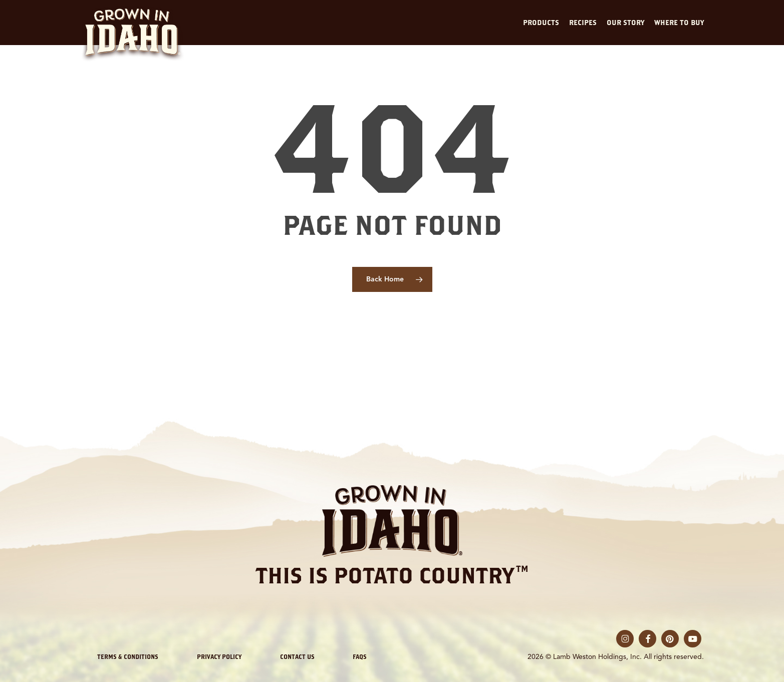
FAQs (360, 656)
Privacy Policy (219, 656)
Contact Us (297, 656)
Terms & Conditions (128, 656)
